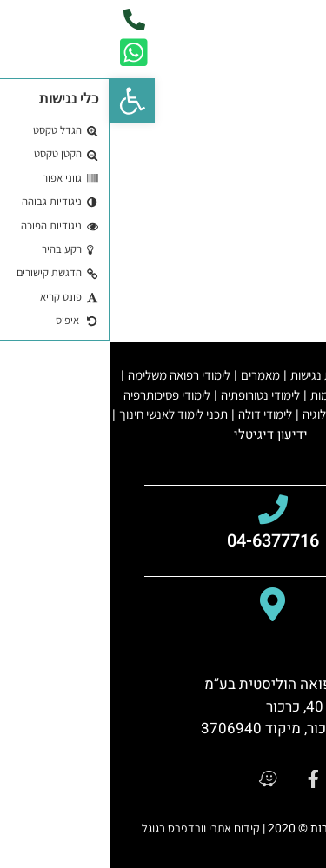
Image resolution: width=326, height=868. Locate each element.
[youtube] (278, 779)
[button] (23, 101)
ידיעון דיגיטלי (161, 434)
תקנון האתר (288, 375)
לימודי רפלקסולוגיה (238, 414)
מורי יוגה (293, 395)
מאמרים (151, 375)
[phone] (25, 20)
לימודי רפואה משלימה (70, 375)
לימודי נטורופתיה (151, 395)
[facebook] (195, 779)
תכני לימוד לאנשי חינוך (64, 414)
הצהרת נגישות (215, 375)
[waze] (154, 779)
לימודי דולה (156, 414)
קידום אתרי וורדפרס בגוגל (91, 828)
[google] (237, 779)
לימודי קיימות (232, 395)
